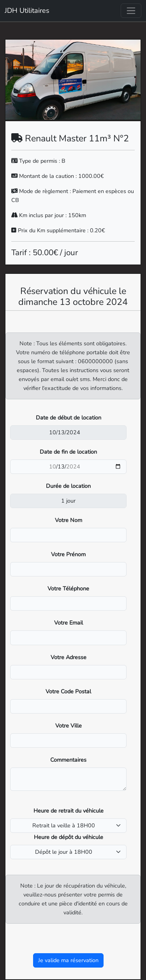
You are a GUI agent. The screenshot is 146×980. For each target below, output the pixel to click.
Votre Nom (69, 520)
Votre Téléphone (68, 588)
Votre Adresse (69, 657)
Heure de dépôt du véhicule (69, 837)
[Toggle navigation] (131, 11)
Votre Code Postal (68, 691)
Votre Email (69, 623)
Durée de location (68, 486)
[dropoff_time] (68, 852)
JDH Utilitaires (27, 10)
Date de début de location (69, 418)
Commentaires (68, 760)
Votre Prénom (68, 554)
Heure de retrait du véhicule (69, 811)
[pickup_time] (68, 826)
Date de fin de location (68, 452)
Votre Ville (69, 726)
